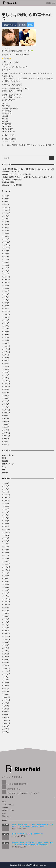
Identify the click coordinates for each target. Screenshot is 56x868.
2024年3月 (6, 268)
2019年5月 (5, 421)
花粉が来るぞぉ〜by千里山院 (12, 185)
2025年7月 (5, 222)
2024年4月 (6, 265)
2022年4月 (6, 335)
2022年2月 (5, 340)
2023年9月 (5, 285)
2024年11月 (6, 245)
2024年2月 (6, 271)
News (4, 813)
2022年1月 (5, 343)
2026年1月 (5, 204)
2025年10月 (6, 213)
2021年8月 (5, 358)
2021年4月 (5, 369)
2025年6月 (5, 225)
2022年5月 (5, 332)
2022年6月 (5, 329)
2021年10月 (6, 352)
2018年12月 (6, 433)
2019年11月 (6, 413)
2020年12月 (6, 381)
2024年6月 (6, 259)
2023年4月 (6, 300)
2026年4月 (6, 196)
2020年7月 (5, 395)
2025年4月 (6, 231)
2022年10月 (6, 317)
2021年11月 (6, 349)
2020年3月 (5, 407)
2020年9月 (5, 390)
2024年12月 (6, 242)
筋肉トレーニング (8, 464)
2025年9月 (5, 216)
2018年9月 (5, 439)
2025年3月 (5, 233)
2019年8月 (5, 418)
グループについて (8, 805)
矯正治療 (5, 461)
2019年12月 (6, 410)
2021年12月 (6, 346)
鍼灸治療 (5, 473)
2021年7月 (5, 361)
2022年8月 (5, 323)
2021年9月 (5, 355)
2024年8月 (6, 254)
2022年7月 (5, 326)
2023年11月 (6, 280)
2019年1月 (5, 430)
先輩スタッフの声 (8, 810)
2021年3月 (5, 372)
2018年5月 (5, 445)
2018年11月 (6, 436)
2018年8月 (5, 442)
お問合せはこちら (13, 789)
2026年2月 (5, 202)
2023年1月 (5, 309)
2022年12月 (6, 312)
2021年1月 (5, 378)
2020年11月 (6, 384)
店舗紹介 (5, 808)
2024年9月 (6, 251)
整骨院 (4, 458)
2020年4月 (6, 404)
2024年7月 (5, 256)
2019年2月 (5, 427)
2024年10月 (6, 248)
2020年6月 (5, 398)
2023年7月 (5, 291)
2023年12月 (6, 277)
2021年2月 (5, 375)
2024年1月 (5, 274)
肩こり (4, 467)
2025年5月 (5, 228)
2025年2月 (5, 236)
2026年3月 (5, 199)
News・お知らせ (8, 455)
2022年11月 (6, 314)
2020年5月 (5, 401)
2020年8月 (5, 392)
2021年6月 (5, 364)
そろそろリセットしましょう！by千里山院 (16, 174)
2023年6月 (5, 294)
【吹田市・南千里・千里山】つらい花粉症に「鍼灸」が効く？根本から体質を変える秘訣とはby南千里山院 (28, 178)
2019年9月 (5, 416)
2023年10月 (6, 283)
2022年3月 (5, 337)
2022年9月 (5, 320)
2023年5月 (5, 297)
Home (4, 802)
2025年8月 (5, 219)
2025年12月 (6, 207)
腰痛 (3, 470)
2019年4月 (5, 424)
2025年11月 (6, 210)
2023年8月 (5, 288)
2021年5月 (5, 366)
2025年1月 (5, 239)
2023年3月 (5, 303)
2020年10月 (6, 387)
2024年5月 (6, 262)
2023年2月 (5, 306)
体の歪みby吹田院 (8, 182)
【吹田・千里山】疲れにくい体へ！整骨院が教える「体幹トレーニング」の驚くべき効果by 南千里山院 (28, 170)
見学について (6, 816)
